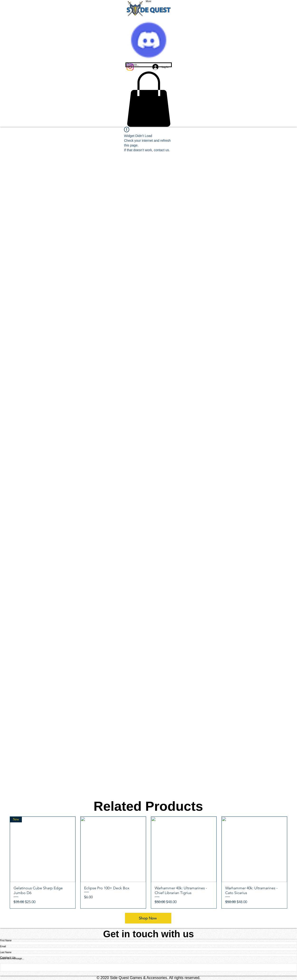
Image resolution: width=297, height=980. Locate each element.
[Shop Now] (148, 918)
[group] (148, 862)
